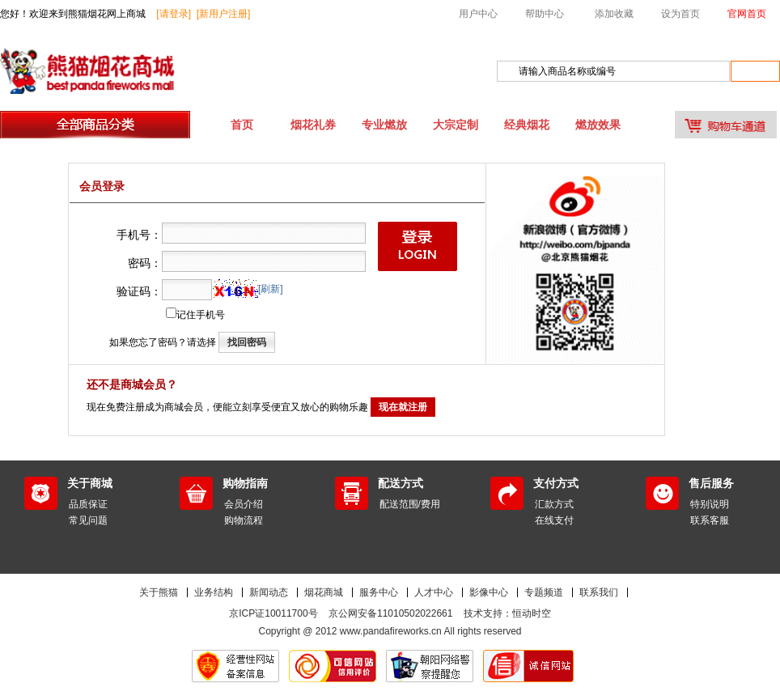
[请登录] (174, 14)
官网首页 (747, 14)
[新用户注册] (224, 14)
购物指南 (245, 483)
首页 (242, 125)
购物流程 (244, 520)
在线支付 (554, 520)
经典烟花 (527, 125)
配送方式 (401, 483)
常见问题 (88, 520)
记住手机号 (201, 315)
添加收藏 (614, 14)
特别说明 (710, 504)
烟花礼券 (313, 125)
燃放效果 (598, 125)
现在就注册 (403, 407)
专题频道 (544, 592)
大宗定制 (456, 125)
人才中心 (434, 592)
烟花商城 (324, 592)
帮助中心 (545, 14)
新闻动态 (269, 592)
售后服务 (711, 483)
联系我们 (599, 592)
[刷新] (271, 289)
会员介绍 (244, 504)
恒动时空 (532, 613)
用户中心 (478, 14)
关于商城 (90, 483)
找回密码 (247, 342)
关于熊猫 (159, 592)
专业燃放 (384, 125)
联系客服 (710, 520)
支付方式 (556, 483)
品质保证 (88, 504)
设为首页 (680, 14)
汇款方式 (554, 504)
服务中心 (379, 592)
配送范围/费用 (410, 504)
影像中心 (489, 592)
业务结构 (214, 592)
